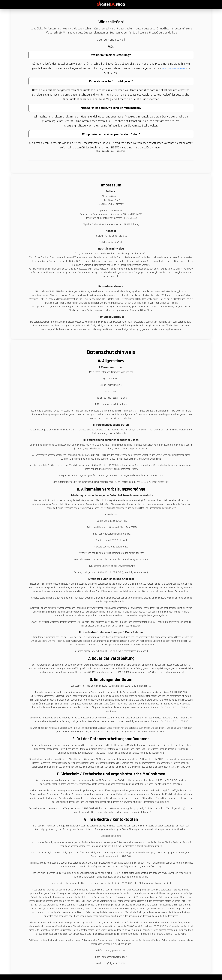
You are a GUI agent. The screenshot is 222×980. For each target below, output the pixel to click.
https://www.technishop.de (173, 69)
